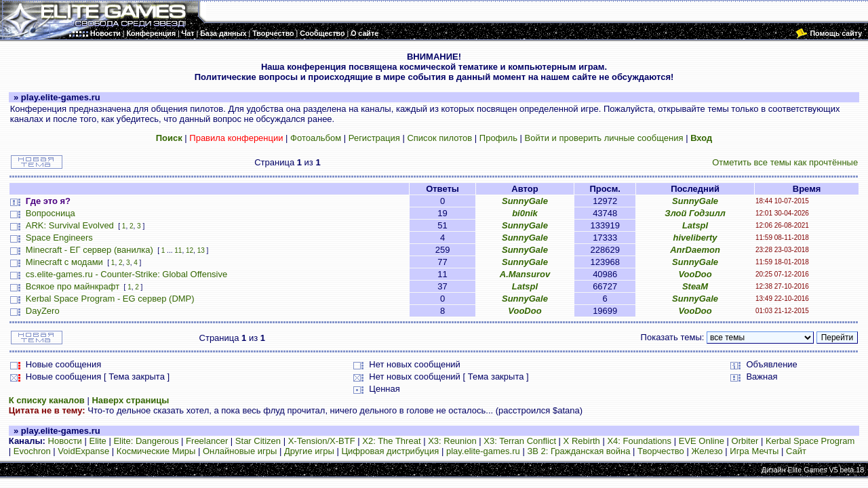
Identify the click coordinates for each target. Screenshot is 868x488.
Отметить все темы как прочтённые (785, 162)
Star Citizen (258, 441)
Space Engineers (59, 238)
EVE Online (702, 441)
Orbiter (745, 441)
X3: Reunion (452, 441)
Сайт (796, 451)
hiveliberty (695, 238)
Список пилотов (439, 138)
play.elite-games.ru (483, 451)
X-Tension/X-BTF (322, 441)
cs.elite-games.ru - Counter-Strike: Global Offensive (126, 274)
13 (201, 250)
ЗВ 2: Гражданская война (578, 451)
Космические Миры (156, 451)
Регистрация (374, 138)
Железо (707, 451)
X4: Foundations (639, 441)
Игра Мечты (754, 451)
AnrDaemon (695, 250)
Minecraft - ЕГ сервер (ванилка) (90, 250)
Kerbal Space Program (810, 441)
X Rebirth (582, 441)
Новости (65, 441)
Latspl (695, 225)
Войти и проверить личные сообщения (604, 138)
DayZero (43, 311)
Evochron (32, 451)
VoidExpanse (83, 451)
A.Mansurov (525, 274)
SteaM (695, 286)
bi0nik (525, 213)
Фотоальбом (316, 138)
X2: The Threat (391, 441)
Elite (97, 441)
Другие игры (309, 451)
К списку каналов (47, 400)
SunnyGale (525, 201)
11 (178, 250)
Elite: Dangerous (146, 441)
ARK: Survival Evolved (70, 225)
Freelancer (207, 441)
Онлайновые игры (240, 451)
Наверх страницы (130, 400)
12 (190, 250)
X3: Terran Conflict (520, 441)
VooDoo (695, 274)
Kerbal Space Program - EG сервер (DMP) (110, 299)
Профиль (498, 138)
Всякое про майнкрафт (73, 286)
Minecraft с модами (64, 262)
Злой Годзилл (695, 213)
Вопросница (51, 213)
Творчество (661, 451)
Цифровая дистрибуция (390, 451)
